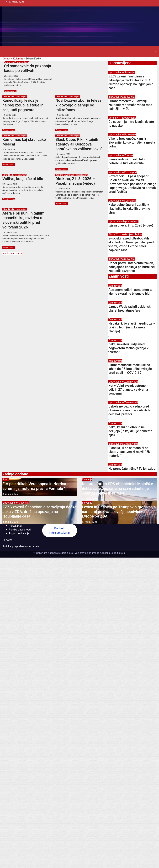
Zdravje (128, 155)
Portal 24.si (15, 526)
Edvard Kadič (10, 62)
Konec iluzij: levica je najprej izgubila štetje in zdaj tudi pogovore (23, 105)
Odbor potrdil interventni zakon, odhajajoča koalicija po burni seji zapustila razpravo (132, 267)
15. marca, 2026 (10, 232)
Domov (6, 59)
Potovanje (130, 135)
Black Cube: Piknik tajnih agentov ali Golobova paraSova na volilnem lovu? (79, 144)
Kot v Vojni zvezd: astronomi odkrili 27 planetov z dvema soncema (129, 390)
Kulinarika (130, 201)
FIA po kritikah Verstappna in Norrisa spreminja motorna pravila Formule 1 (34, 486)
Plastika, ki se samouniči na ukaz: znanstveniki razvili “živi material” (130, 452)
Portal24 (7, 540)
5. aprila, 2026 (9, 149)
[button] (4, 53)
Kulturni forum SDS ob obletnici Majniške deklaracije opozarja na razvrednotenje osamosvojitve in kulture (117, 489)
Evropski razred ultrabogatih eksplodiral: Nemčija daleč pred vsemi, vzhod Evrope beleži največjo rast (131, 244)
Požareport (131, 172)
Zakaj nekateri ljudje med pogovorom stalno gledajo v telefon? (128, 348)
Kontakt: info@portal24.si (60, 530)
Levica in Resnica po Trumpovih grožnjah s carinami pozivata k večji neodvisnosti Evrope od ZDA (119, 512)
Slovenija (129, 72)
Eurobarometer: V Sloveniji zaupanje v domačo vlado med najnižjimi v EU (130, 105)
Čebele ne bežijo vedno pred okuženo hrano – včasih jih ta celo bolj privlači (130, 410)
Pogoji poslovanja (19, 533)
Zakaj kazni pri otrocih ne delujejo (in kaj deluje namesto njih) (130, 431)
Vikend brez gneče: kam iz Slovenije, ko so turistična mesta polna (132, 142)
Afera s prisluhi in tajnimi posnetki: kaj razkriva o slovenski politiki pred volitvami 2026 (24, 220)
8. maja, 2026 (10, 494)
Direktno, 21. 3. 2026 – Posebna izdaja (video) (75, 181)
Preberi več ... (10, 91)
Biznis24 (114, 234)
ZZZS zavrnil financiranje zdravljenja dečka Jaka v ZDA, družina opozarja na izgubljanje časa (131, 82)
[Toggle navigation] (5, 50)
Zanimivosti (115, 286)
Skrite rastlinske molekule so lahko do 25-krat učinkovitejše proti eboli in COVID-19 (130, 369)
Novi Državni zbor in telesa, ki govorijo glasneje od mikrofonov (79, 105)
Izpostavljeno (23, 62)
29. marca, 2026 (63, 154)
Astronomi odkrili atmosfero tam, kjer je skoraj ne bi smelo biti (132, 292)
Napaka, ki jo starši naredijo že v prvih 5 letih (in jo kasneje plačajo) (132, 327)
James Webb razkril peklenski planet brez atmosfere (130, 309)
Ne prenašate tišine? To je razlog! (132, 469)
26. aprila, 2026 (11, 76)
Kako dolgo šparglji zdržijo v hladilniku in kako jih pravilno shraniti (129, 209)
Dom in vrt (115, 118)
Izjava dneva (116, 221)
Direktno (60, 175)
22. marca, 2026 (10, 184)
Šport (6, 480)
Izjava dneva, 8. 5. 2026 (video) (131, 225)
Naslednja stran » (12, 253)
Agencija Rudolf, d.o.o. (112, 553)
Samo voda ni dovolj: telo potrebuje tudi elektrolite (127, 161)
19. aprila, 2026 (9, 115)
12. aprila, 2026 (62, 115)
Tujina (138, 234)
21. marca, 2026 (63, 189)
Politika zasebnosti (20, 530)
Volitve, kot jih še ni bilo (23, 179)
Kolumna (18, 59)
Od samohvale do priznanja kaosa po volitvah (28, 68)
